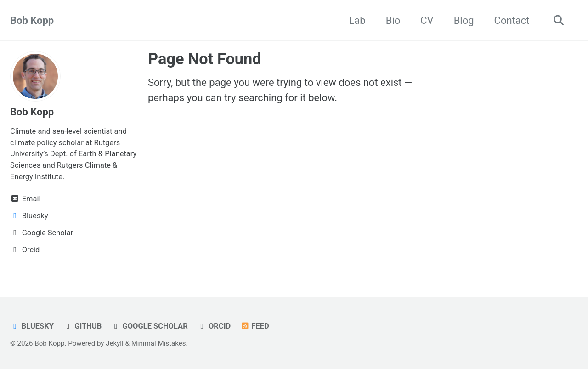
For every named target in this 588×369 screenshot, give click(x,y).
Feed (255, 326)
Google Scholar (150, 326)
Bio (393, 20)
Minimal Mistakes (159, 343)
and (49, 165)
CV (427, 20)
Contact (512, 20)
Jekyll (115, 343)
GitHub (82, 326)
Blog (464, 20)
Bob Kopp (32, 20)
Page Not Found (205, 59)
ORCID (214, 326)
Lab (357, 20)
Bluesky (32, 326)
